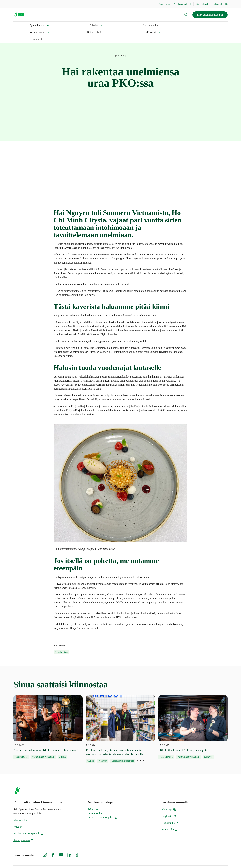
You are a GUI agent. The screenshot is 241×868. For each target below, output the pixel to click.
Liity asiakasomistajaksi (210, 15)
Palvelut (43, 25)
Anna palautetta (23, 826)
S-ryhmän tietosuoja (191, 860)
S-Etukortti (136, 25)
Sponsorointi (165, 4)
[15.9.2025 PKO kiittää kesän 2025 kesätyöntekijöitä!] (193, 713)
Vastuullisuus (89, 25)
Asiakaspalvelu (182, 4)
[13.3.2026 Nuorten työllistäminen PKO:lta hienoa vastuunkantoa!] (48, 713)
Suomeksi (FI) (203, 4)
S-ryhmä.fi (169, 802)
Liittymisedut (95, 799)
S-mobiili (157, 25)
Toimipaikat (169, 815)
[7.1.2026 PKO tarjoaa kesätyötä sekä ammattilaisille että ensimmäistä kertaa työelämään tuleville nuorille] (120, 715)
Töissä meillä (64, 25)
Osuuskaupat (170, 809)
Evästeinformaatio (218, 860)
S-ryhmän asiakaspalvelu (28, 819)
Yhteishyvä (169, 795)
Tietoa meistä (113, 25)
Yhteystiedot (20, 806)
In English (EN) (220, 4)
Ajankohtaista (21, 25)
